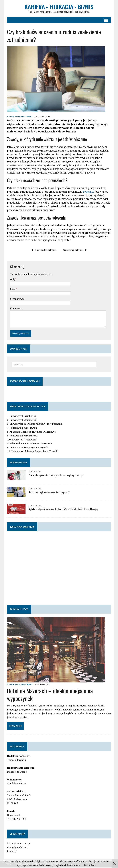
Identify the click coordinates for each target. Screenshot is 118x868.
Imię (11, 280)
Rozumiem (89, 865)
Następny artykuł (75, 251)
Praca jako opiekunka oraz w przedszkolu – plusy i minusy (54, 476)
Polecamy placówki (18, 610)
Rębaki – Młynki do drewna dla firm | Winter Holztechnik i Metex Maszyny (62, 510)
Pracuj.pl (87, 192)
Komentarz (15, 309)
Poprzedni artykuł (44, 251)
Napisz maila (13, 816)
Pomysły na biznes (16, 848)
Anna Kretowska (23, 117)
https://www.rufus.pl (18, 844)
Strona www (16, 300)
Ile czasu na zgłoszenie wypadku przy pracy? (48, 493)
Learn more (73, 865)
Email (12, 290)
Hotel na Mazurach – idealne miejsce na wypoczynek (49, 695)
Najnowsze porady (17, 463)
